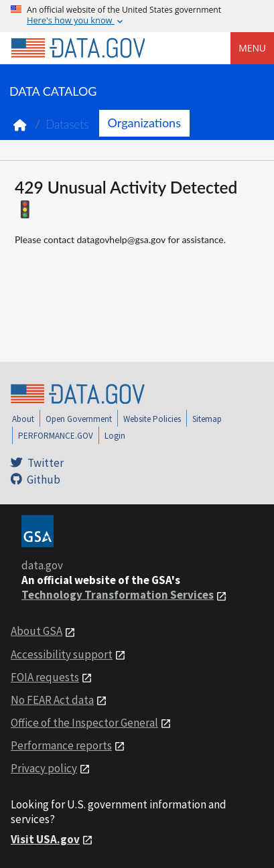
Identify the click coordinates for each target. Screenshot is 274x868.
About (23, 419)
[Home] (78, 48)
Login (115, 436)
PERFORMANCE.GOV (56, 436)
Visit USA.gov (45, 839)
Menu (252, 48)
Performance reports (61, 745)
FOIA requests (45, 677)
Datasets (67, 124)
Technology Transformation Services (118, 595)
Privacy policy (44, 768)
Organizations (144, 123)
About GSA (37, 631)
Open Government (79, 419)
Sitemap (207, 419)
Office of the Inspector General (84, 723)
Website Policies (152, 419)
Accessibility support (62, 654)
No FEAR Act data (52, 700)
